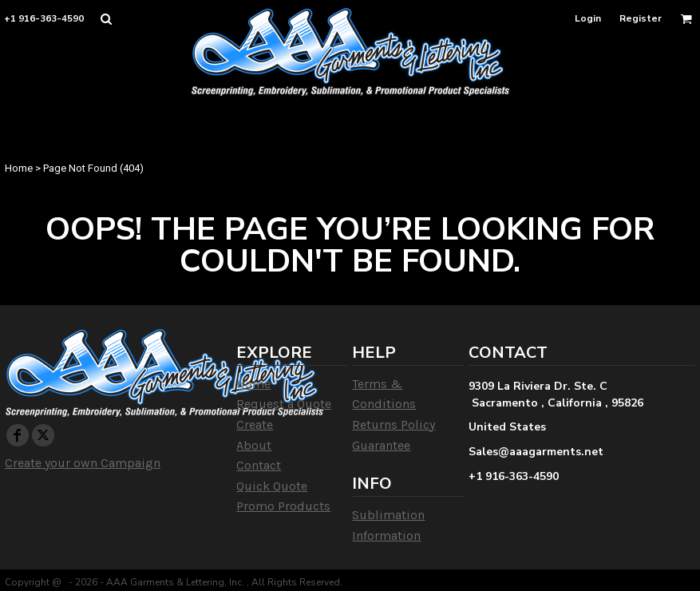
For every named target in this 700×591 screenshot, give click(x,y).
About (254, 445)
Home (19, 168)
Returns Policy (394, 424)
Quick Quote (272, 486)
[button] (106, 19)
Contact (259, 465)
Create (255, 424)
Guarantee (381, 445)
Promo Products (283, 506)
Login (588, 18)
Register (641, 18)
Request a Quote (284, 404)
